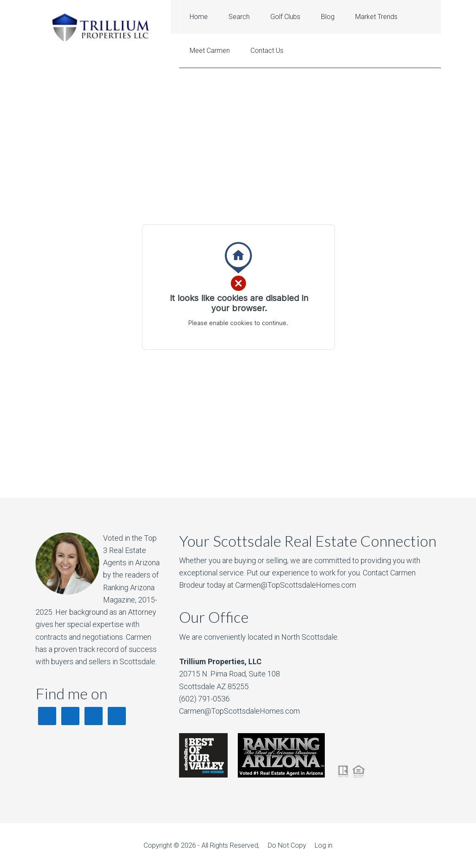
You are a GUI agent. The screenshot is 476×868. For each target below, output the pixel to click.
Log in (324, 845)
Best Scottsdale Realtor (103, 26)
